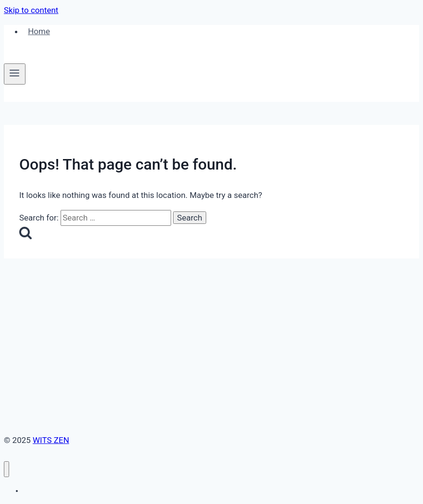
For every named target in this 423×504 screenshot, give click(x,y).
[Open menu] (15, 74)
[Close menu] (6, 469)
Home (39, 31)
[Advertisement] (211, 331)
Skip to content (31, 10)
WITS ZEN (51, 440)
